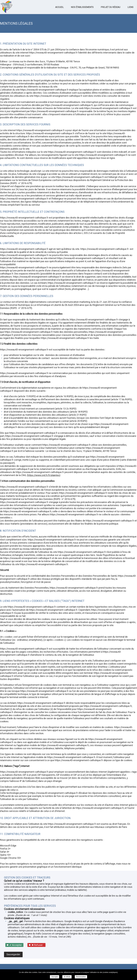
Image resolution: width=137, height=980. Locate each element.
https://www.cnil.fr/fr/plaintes (44, 475)
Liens (130, 7)
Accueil (59, 7)
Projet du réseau (111, 7)
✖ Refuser (37, 945)
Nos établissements (82, 7)
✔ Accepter (16, 945)
